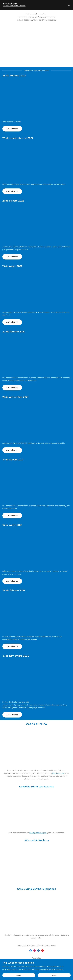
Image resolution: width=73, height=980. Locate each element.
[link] (14, 5)
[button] (69, 5)
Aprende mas (12, 129)
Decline (19, 975)
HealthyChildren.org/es (38, 833)
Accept (54, 975)
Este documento (58, 773)
